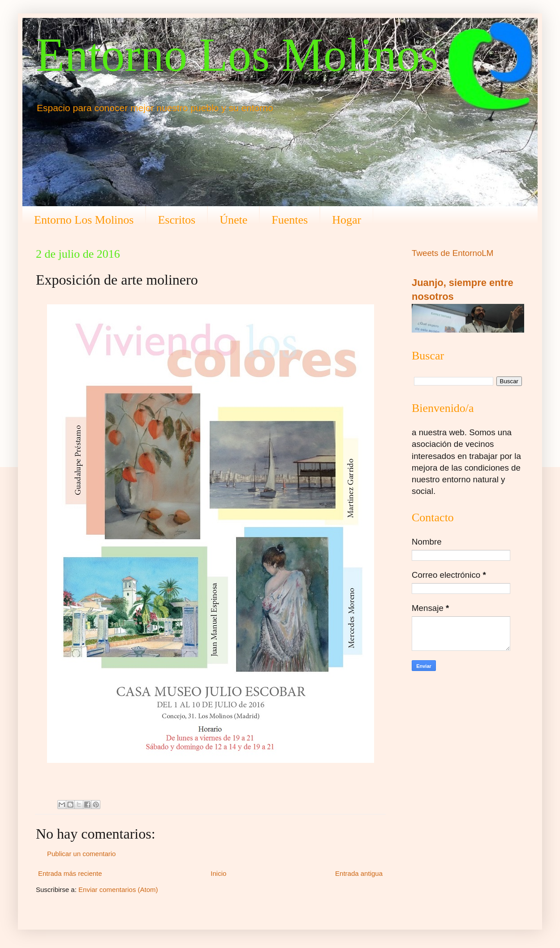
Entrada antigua (359, 873)
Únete (233, 220)
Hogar (347, 220)
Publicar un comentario (81, 854)
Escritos (177, 220)
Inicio (218, 873)
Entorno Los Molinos (237, 55)
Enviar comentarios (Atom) (118, 890)
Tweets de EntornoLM (452, 253)
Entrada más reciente (70, 873)
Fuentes (290, 220)
